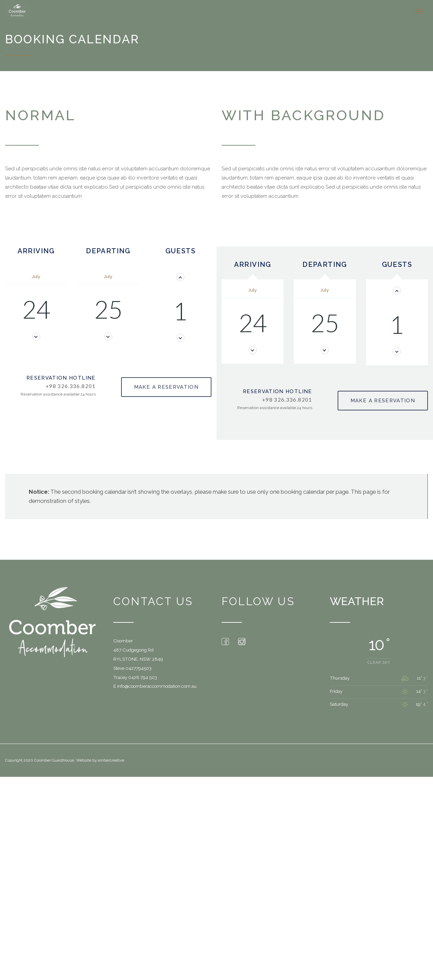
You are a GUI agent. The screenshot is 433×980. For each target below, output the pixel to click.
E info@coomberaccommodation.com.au (155, 685)
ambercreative (111, 759)
